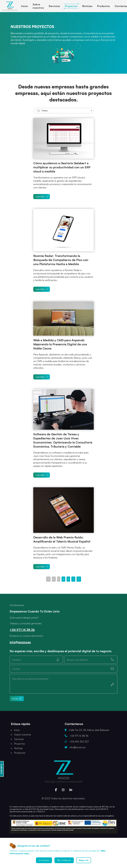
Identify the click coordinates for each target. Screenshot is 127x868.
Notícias (87, 6)
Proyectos (71, 6)
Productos (104, 6)
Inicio (24, 6)
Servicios (54, 6)
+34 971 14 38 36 (22, 630)
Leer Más (42, 196)
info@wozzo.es (20, 642)
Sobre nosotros (23, 735)
